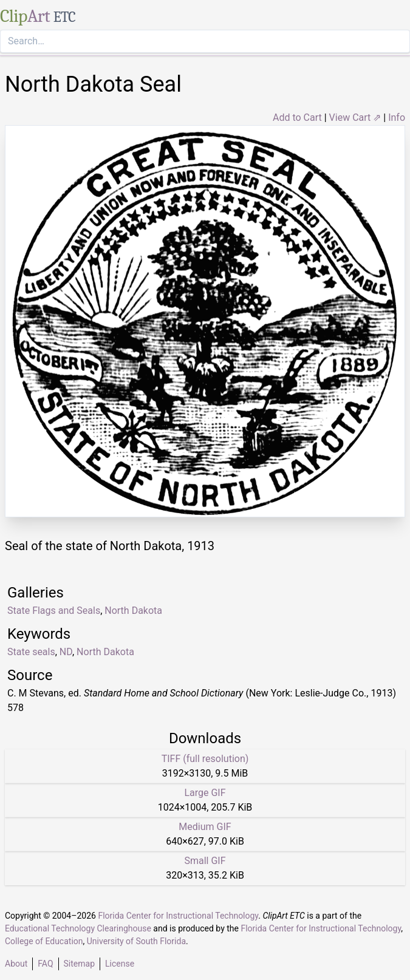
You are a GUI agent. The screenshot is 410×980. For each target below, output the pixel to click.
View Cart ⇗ (355, 117)
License (120, 964)
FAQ (45, 964)
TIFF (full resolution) (205, 759)
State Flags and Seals (54, 611)
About (16, 964)
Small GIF (205, 861)
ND (66, 652)
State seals (31, 652)
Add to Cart (297, 117)
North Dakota (105, 652)
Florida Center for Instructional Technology (178, 916)
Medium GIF (205, 827)
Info (397, 117)
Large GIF (205, 793)
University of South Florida (136, 941)
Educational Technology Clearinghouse (78, 928)
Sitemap (79, 964)
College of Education (44, 941)
